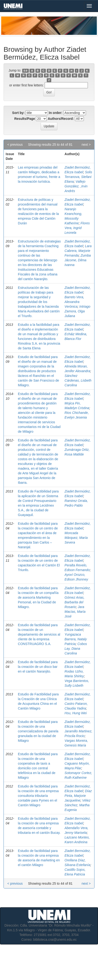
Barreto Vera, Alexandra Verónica (74, 302)
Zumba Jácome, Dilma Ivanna (78, 260)
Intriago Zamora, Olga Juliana (77, 311)
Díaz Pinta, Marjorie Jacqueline (78, 796)
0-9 (25, 71)
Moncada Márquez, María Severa (76, 538)
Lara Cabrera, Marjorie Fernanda (78, 251)
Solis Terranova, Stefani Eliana (78, 177)
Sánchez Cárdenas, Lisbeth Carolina (78, 380)
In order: (56, 113)
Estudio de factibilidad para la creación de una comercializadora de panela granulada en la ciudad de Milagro (38, 731)
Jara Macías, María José (75, 612)
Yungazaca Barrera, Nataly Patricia (76, 639)
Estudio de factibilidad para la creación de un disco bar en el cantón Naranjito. (38, 667)
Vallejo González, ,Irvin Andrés (76, 186)
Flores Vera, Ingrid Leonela (77, 228)
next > (86, 145)
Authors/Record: (61, 119)
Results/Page (25, 119)
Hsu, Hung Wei (76, 713)
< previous (15, 145)
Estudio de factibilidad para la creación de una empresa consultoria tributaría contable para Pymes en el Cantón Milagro (38, 796)
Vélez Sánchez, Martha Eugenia (77, 805)
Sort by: (18, 113)
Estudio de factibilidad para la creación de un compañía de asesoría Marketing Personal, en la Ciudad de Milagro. (38, 597)
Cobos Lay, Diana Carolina (76, 649)
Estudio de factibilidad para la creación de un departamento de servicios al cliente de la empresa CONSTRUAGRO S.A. (39, 634)
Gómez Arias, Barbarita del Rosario (74, 602)
